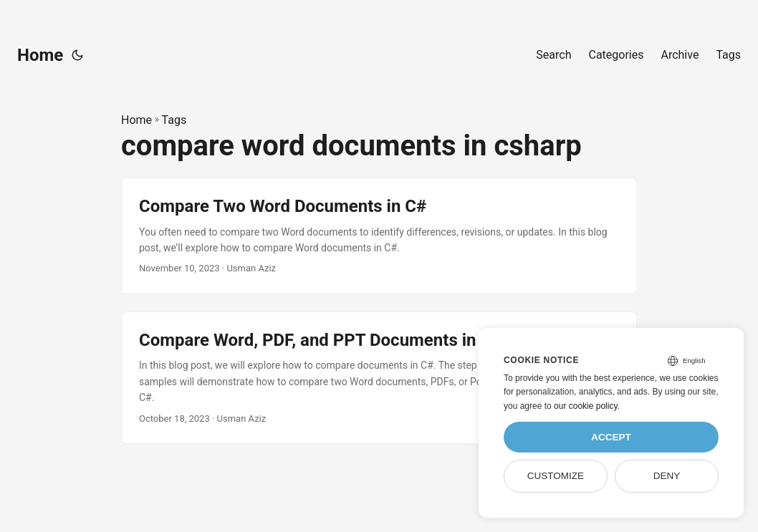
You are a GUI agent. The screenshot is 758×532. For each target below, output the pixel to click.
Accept (611, 437)
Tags (174, 120)
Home (40, 55)
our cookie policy (586, 406)
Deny (667, 476)
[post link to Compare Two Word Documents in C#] (379, 236)
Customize (556, 476)
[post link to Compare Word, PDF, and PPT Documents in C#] (379, 378)
